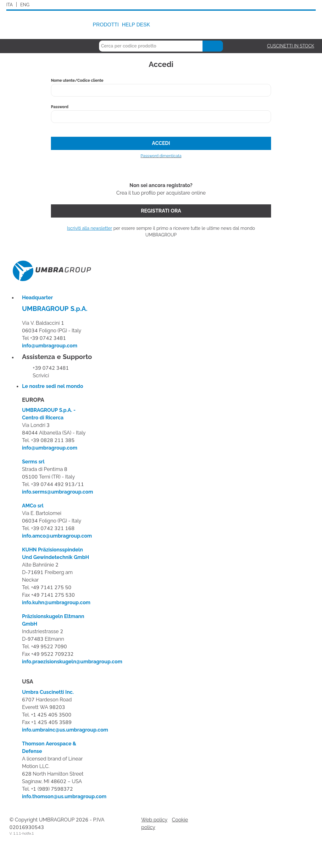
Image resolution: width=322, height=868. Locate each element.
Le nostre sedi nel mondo (53, 386)
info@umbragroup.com (50, 346)
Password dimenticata (161, 156)
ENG (25, 5)
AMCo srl (33, 506)
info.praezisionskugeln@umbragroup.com (72, 662)
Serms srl (33, 462)
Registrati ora (161, 211)
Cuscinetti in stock (291, 46)
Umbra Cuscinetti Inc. (48, 692)
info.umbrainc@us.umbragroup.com (65, 730)
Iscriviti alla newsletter (89, 228)
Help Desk (136, 25)
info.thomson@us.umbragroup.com (64, 797)
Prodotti (106, 25)
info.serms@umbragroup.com (58, 492)
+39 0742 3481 (51, 368)
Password (60, 107)
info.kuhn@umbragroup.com (56, 603)
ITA (10, 5)
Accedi (161, 143)
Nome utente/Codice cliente (77, 80)
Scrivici (41, 376)
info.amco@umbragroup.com (57, 536)
